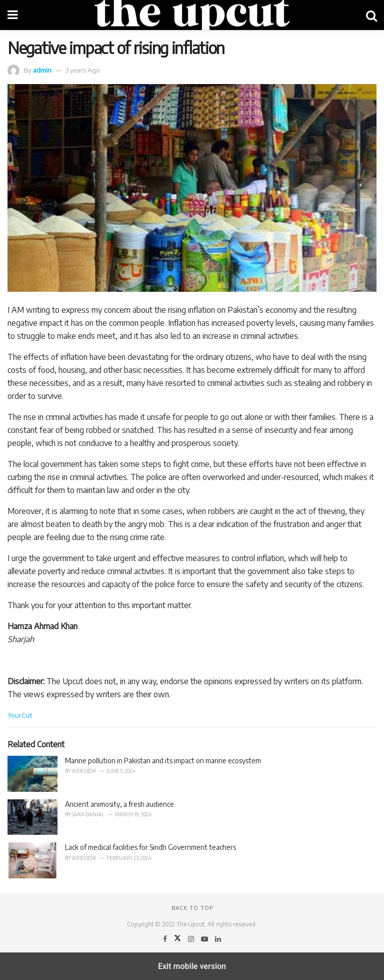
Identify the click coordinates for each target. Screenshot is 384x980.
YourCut (20, 715)
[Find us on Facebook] (166, 939)
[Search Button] (371, 15)
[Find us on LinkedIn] (218, 939)
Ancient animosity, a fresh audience (119, 804)
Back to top (192, 908)
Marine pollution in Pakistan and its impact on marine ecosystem (163, 761)
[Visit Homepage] (192, 15)
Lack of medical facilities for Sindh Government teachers (151, 847)
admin (42, 70)
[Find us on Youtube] (205, 939)
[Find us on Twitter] (178, 939)
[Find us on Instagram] (192, 939)
